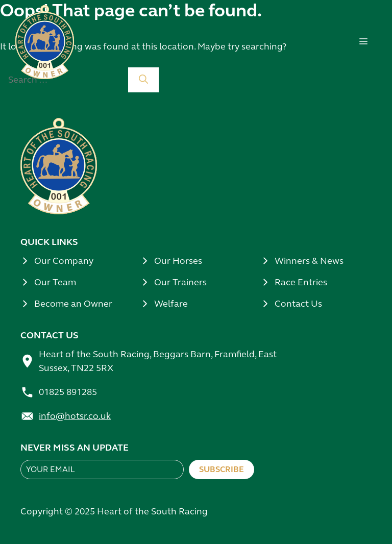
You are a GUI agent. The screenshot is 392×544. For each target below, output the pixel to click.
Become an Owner (73, 304)
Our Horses (178, 261)
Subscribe (222, 469)
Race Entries (301, 282)
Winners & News (309, 261)
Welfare (171, 304)
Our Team (55, 282)
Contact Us (298, 304)
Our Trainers (180, 282)
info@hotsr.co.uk (75, 416)
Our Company (64, 261)
